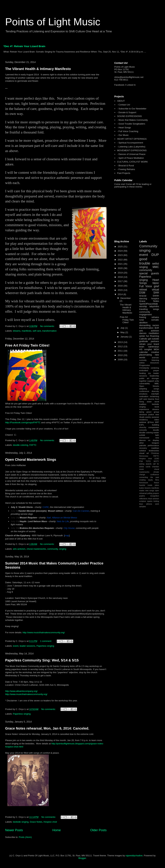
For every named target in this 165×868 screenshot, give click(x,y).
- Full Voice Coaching (128, 131)
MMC (156, 267)
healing (142, 373)
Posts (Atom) (25, 837)
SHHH (156, 296)
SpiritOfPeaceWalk (149, 304)
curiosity (143, 360)
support (151, 381)
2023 (121, 255)
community (53, 549)
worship (143, 306)
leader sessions (27, 646)
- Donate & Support (127, 112)
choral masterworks (36, 549)
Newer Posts (14, 830)
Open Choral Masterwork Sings (31, 460)
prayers (156, 493)
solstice (143, 451)
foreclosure (144, 483)
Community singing (148, 248)
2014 (121, 294)
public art (144, 378)
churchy (143, 427)
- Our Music (123, 135)
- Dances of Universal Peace (131, 154)
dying (142, 412)
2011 (121, 351)
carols (148, 467)
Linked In (131, 85)
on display (154, 440)
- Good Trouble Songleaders (131, 124)
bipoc (156, 283)
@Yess (151, 422)
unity (157, 381)
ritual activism (153, 499)
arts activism (19, 549)
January (125, 337)
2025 (121, 247)
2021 (121, 264)
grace (149, 412)
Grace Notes (36, 822)
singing (63, 549)
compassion (154, 427)
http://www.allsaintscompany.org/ (21, 691)
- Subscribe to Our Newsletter (132, 109)
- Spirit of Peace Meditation (130, 158)
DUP (155, 255)
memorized (144, 438)
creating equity (146, 480)
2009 (121, 360)
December (126, 298)
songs (156, 309)
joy (150, 373)
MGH (156, 349)
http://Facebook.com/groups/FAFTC (23, 422)
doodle (156, 430)
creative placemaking (149, 354)
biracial (143, 296)
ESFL (142, 425)
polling (150, 493)
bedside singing (21, 822)
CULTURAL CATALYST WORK (132, 162)
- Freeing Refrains (126, 169)
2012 (121, 346)
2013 (121, 342)
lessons (148, 488)
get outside (153, 339)
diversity (155, 391)
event (16, 646)
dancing (143, 298)
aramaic (155, 357)
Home (57, 830)
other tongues (149, 443)
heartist (142, 485)
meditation (154, 333)
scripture (143, 501)
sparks (150, 501)
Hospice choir (50, 822)
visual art (144, 453)
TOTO (148, 461)
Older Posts (98, 830)
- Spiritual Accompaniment (130, 143)
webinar (143, 422)
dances (143, 333)
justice (151, 414)
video (157, 420)
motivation (144, 396)
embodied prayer (149, 370)
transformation (49, 331)
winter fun (144, 336)
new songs (150, 491)
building (156, 425)
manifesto (26, 331)
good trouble (145, 261)
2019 (121, 273)
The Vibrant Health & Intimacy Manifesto (38, 69)
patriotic (143, 445)
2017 (121, 281)
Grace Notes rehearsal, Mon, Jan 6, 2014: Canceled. (47, 728)
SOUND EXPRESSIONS (129, 116)
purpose (155, 417)
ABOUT (121, 101)
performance (153, 445)
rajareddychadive (134, 856)
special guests (149, 273)
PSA (141, 461)
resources (155, 363)
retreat (143, 290)
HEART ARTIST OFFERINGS (132, 139)
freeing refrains (149, 317)
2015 (121, 290)
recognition (155, 496)
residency (144, 420)
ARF (157, 422)
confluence (155, 475)
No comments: (48, 326)
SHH (156, 293)
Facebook (119, 85)
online (142, 363)
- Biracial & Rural (125, 166)
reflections (143, 499)
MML (157, 383)
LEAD (157, 459)
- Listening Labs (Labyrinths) (131, 147)
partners (155, 341)
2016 (121, 286)
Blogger (82, 858)
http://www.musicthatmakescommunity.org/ (44, 632)
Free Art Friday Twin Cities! (27, 345)
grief (156, 286)
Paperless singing (45, 646)
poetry (148, 417)
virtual (155, 290)
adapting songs (149, 389)
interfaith (155, 394)
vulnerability (145, 383)
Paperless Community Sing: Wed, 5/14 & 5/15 (42, 660)
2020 (121, 268)
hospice (155, 298)
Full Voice (146, 286)
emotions (143, 394)
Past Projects (124, 173)
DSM (142, 293)
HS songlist (145, 349)
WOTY (156, 461)
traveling (143, 309)
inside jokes (153, 485)
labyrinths (154, 306)
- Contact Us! (124, 105)
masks (142, 491)
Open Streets (149, 386)
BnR (157, 328)
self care (37, 331)
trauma (151, 399)
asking (142, 464)
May (123, 332)
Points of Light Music (53, 22)
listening (155, 360)
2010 (121, 355)
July (123, 328)
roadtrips (155, 448)
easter (156, 432)
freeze (156, 483)
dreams (17, 331)
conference (144, 391)
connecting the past (149, 477)
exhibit (142, 435)
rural (141, 320)
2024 (121, 251)
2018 (121, 277)
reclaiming (154, 396)
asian (149, 401)
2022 (121, 260)
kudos (142, 488)
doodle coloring (21, 445)
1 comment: (46, 641)
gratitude (144, 341)
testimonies (154, 451)
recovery (143, 448)
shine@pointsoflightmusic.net (129, 77)
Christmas (155, 453)
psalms (142, 496)
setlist (156, 264)
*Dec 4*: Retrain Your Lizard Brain (24, 46)
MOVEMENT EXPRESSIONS (132, 150)
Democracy (144, 456)
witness (149, 504)
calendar (144, 352)
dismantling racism (149, 325)
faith (157, 435)
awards (149, 464)
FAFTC (33, 445)
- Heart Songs (124, 128)
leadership (154, 376)
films (157, 480)
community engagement (145, 313)
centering (155, 368)
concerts (143, 430)
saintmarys (154, 347)
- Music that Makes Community (132, 120)
